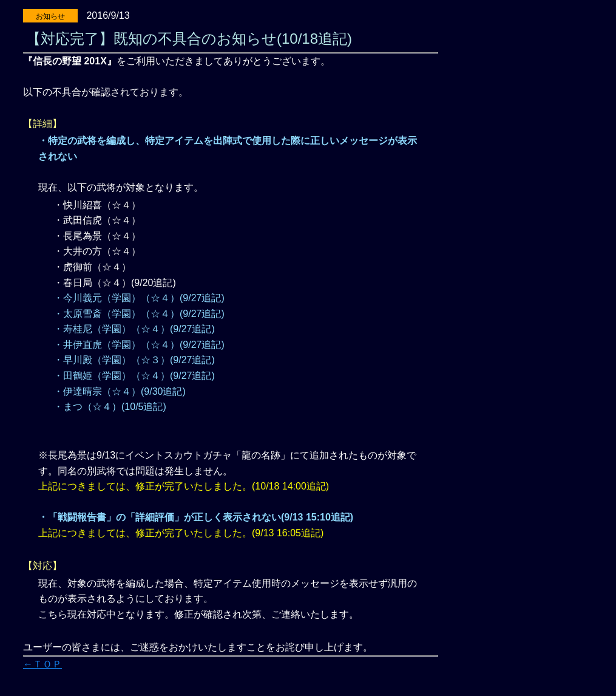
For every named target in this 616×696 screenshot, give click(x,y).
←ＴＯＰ (42, 664)
